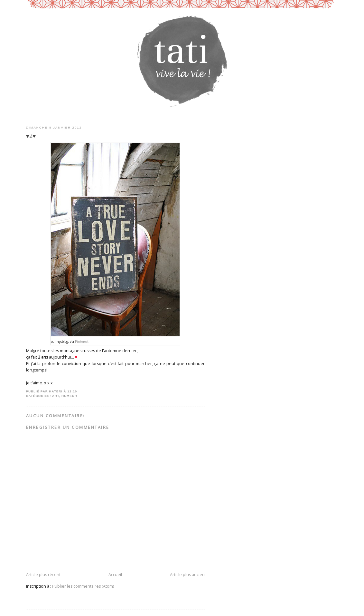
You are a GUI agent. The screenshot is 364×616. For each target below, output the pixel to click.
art (56, 396)
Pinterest (82, 342)
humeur (69, 396)
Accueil (115, 575)
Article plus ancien (187, 575)
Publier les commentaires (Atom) (83, 586)
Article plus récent (43, 575)
